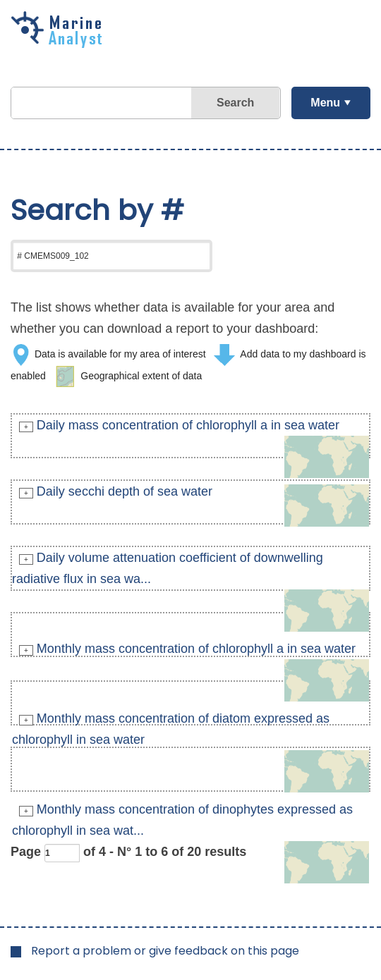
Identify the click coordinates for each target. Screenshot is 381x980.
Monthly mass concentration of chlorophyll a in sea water (196, 649)
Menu (325, 103)
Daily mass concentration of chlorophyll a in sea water (188, 425)
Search (235, 103)
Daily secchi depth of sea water (125, 491)
